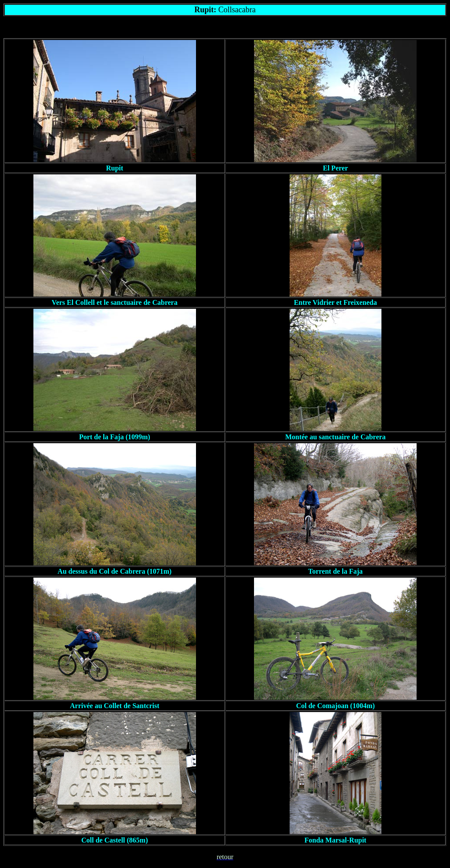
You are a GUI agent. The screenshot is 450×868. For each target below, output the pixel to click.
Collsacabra (237, 10)
